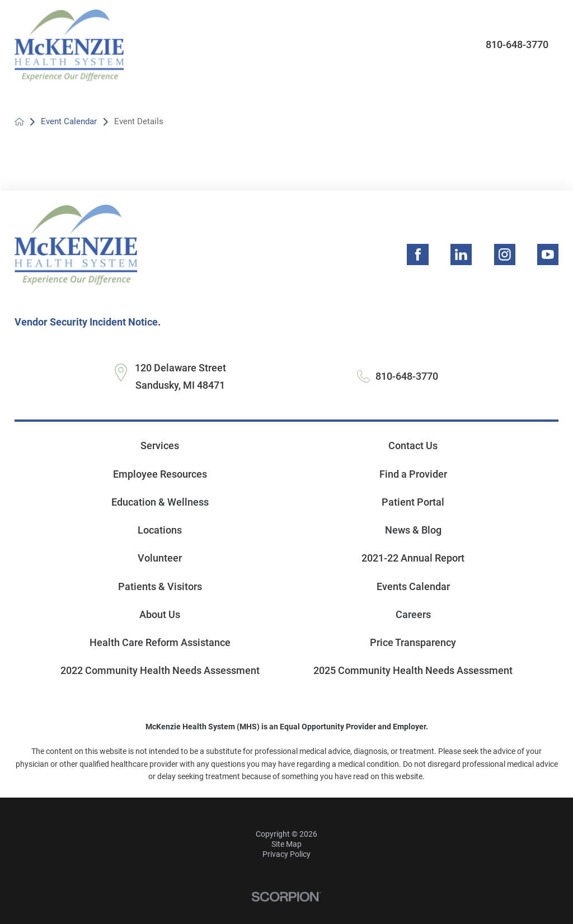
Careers (413, 614)
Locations (160, 530)
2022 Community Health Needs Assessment (160, 670)
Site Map (286, 844)
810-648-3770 (517, 44)
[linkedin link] (461, 254)
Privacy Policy (286, 854)
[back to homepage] (19, 122)
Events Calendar (413, 586)
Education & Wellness (160, 502)
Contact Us (413, 445)
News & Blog (413, 530)
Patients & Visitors (160, 586)
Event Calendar (69, 121)
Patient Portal (413, 502)
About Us (160, 614)
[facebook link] (417, 254)
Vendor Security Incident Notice (86, 322)
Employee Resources (160, 474)
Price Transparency (413, 642)
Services (160, 445)
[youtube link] (548, 254)
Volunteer (160, 558)
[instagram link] (505, 254)
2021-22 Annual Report (413, 558)
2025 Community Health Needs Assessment (413, 670)
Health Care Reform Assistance (160, 642)
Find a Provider (413, 474)
